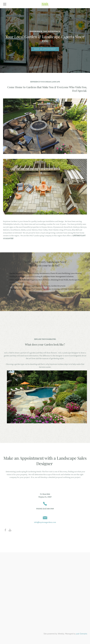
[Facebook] (5, 530)
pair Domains (82, 634)
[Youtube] (10, 530)
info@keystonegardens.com (45, 522)
